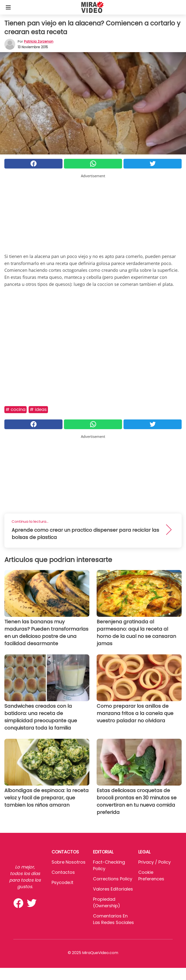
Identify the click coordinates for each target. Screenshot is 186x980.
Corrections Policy (113, 879)
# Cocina (15, 409)
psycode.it (62, 882)
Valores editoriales (113, 889)
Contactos (63, 872)
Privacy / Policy (155, 862)
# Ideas (38, 409)
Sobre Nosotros (69, 862)
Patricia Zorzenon (39, 41)
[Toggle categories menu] (8, 7)
